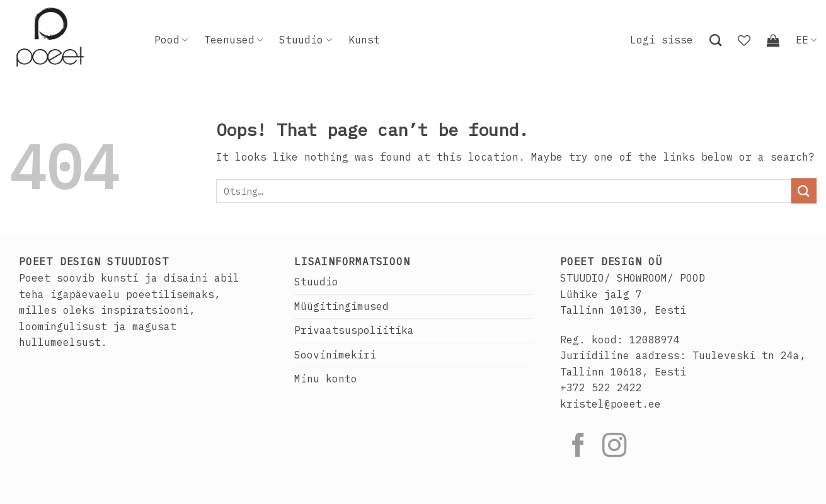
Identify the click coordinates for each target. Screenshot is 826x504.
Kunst (364, 40)
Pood (171, 40)
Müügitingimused (341, 306)
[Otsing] (715, 40)
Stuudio (305, 40)
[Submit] (804, 191)
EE (806, 40)
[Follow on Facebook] (578, 447)
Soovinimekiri (335, 355)
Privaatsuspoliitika (354, 330)
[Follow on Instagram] (614, 447)
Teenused (233, 40)
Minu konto (326, 379)
